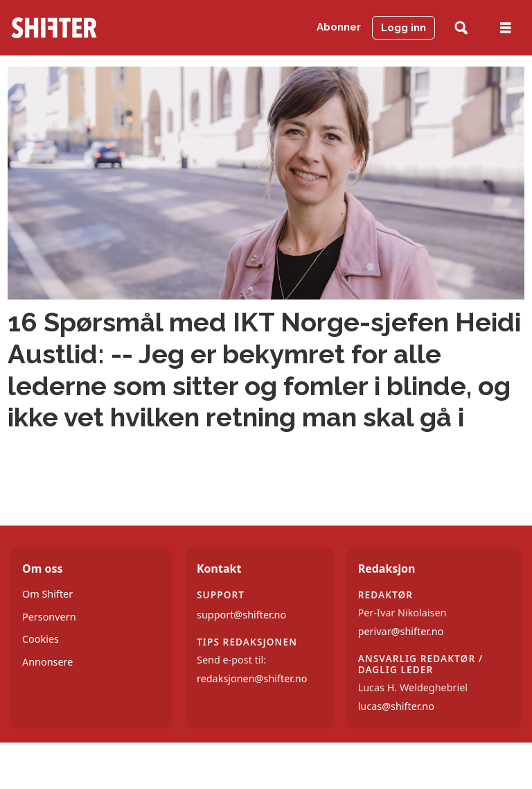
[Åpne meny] (506, 28)
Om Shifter (47, 594)
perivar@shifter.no (401, 631)
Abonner (339, 27)
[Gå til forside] (54, 28)
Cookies (41, 639)
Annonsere (47, 662)
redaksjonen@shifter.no (252, 678)
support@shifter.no (241, 615)
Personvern (49, 617)
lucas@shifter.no (396, 706)
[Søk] (461, 28)
